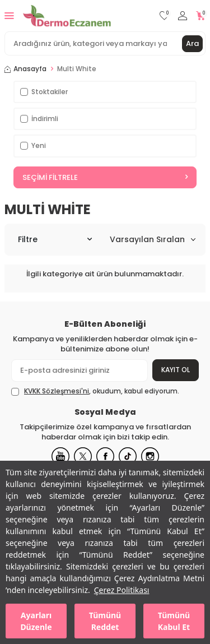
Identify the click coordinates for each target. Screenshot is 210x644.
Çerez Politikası (122, 590)
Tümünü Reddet (105, 621)
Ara (192, 43)
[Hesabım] (183, 16)
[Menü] (9, 15)
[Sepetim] (201, 16)
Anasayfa (25, 69)
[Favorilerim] (164, 16)
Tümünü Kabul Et (174, 621)
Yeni (33, 145)
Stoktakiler (44, 92)
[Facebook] (105, 456)
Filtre (55, 239)
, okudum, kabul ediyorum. (95, 391)
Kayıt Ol (176, 370)
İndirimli (39, 119)
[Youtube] (60, 456)
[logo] (67, 16)
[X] (83, 456)
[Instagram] (150, 456)
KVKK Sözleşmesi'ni (57, 391)
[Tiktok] (128, 456)
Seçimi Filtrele (105, 177)
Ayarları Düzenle (36, 621)
